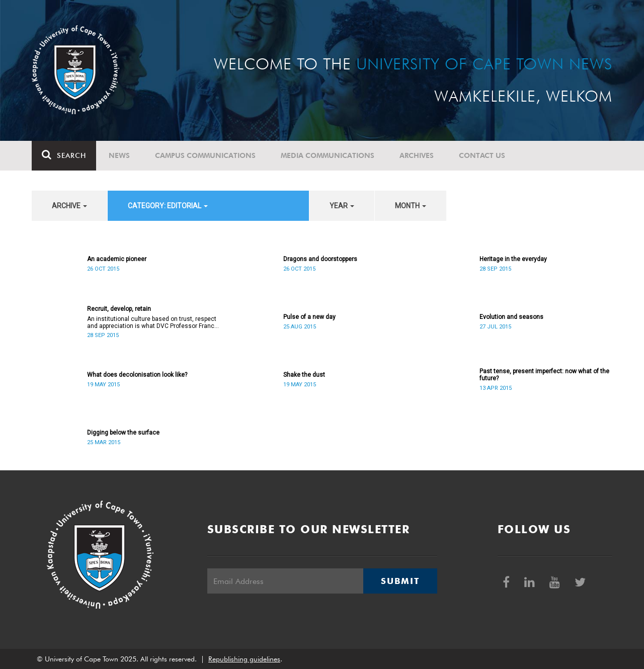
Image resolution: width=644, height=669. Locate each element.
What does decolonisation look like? (137, 375)
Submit (400, 581)
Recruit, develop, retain (119, 309)
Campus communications (205, 155)
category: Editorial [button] (168, 206)
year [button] (342, 206)
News (119, 155)
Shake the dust (304, 375)
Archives (417, 155)
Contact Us (482, 155)
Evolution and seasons (511, 317)
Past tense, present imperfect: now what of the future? (544, 375)
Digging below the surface (123, 433)
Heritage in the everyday (513, 259)
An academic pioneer (117, 259)
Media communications (328, 155)
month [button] (411, 206)
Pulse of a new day (309, 317)
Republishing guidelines (244, 659)
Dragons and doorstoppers (320, 259)
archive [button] (69, 206)
